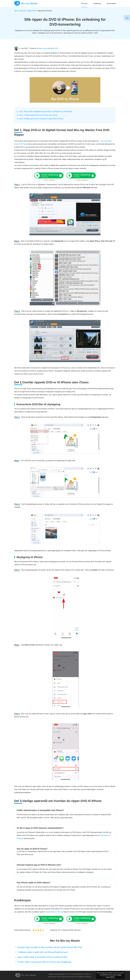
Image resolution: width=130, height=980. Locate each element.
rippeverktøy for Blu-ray (55, 912)
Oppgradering (53, 974)
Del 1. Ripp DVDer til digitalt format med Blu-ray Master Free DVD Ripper (46, 112)
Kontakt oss (87, 974)
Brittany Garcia (42, 48)
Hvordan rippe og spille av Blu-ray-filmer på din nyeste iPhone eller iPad (50, 947)
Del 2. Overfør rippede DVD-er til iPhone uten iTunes (38, 115)
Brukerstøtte (111, 4)
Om (67, 974)
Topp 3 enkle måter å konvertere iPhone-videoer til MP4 (42, 957)
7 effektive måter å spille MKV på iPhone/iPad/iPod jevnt (43, 952)
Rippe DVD (32, 11)
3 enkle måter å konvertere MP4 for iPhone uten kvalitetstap (44, 962)
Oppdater (61, 974)
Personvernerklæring (76, 974)
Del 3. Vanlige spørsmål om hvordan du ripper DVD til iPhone (42, 119)
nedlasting (97, 4)
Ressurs (84, 4)
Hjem (16, 11)
